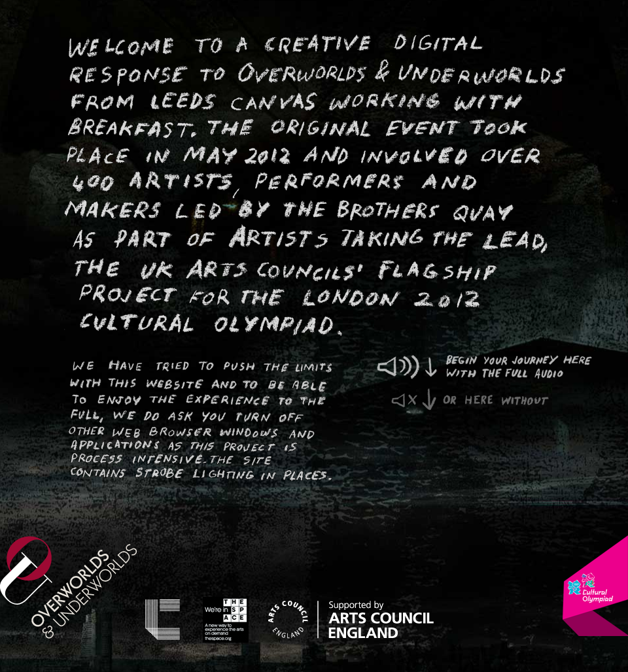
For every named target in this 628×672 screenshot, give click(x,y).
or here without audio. (470, 400)
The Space (226, 620)
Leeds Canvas (163, 620)
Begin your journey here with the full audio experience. (493, 368)
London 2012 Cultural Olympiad (595, 586)
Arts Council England (351, 620)
